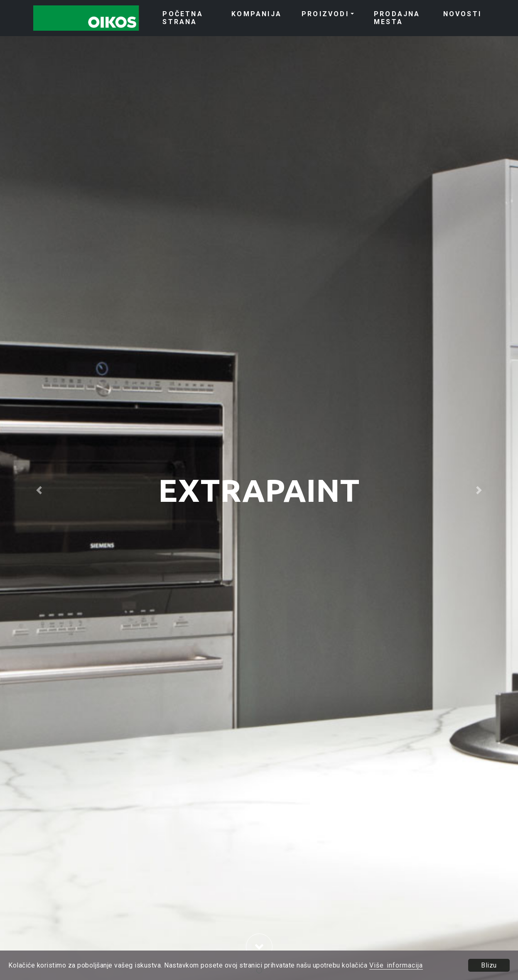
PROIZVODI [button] (325, 14)
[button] (39, 490)
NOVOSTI (462, 14)
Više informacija (396, 965)
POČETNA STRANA (183, 18)
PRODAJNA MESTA (397, 18)
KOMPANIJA (257, 14)
